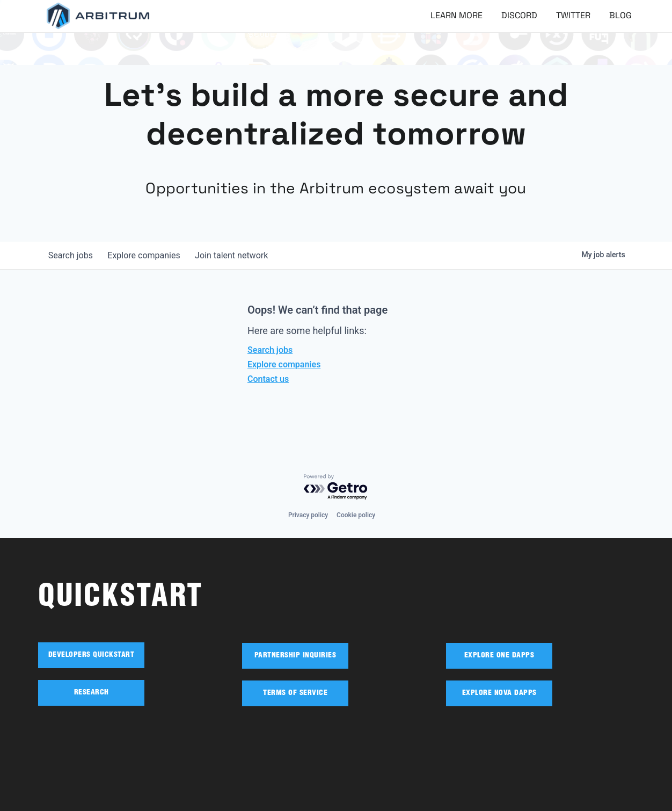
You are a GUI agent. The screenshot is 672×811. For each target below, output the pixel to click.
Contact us (268, 379)
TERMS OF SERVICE (295, 693)
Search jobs (270, 350)
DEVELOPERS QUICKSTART (92, 655)
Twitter (573, 15)
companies (147, 255)
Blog (620, 15)
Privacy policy (308, 515)
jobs (72, 255)
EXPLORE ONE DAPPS (499, 656)
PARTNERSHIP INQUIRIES (295, 656)
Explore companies (284, 364)
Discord (519, 15)
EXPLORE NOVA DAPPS (499, 693)
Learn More (456, 15)
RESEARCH (92, 693)
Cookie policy (356, 515)
